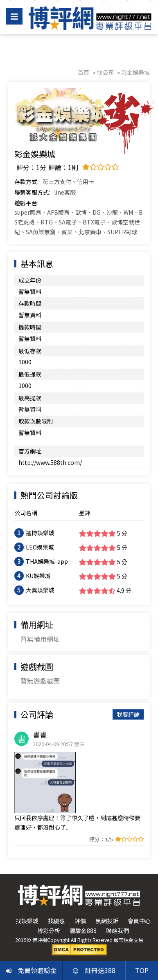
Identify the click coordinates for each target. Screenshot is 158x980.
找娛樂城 (27, 921)
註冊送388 (94, 970)
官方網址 (30, 451)
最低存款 (30, 351)
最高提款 (30, 398)
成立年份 (30, 280)
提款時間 (30, 327)
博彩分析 (49, 931)
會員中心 (139, 921)
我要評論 (128, 714)
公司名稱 (26, 513)
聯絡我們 (117, 931)
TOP (142, 970)
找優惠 (56, 921)
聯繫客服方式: (32, 192)
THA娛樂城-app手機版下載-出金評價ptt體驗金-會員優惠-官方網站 (50, 562)
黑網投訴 (107, 921)
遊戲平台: (26, 203)
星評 (85, 513)
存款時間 (30, 303)
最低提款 (30, 374)
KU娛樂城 (38, 576)
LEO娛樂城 (40, 547)
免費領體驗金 (31, 970)
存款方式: (26, 182)
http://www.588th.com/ (50, 462)
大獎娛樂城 (40, 590)
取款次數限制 (36, 421)
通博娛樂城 (40, 533)
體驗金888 (83, 931)
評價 (80, 921)
